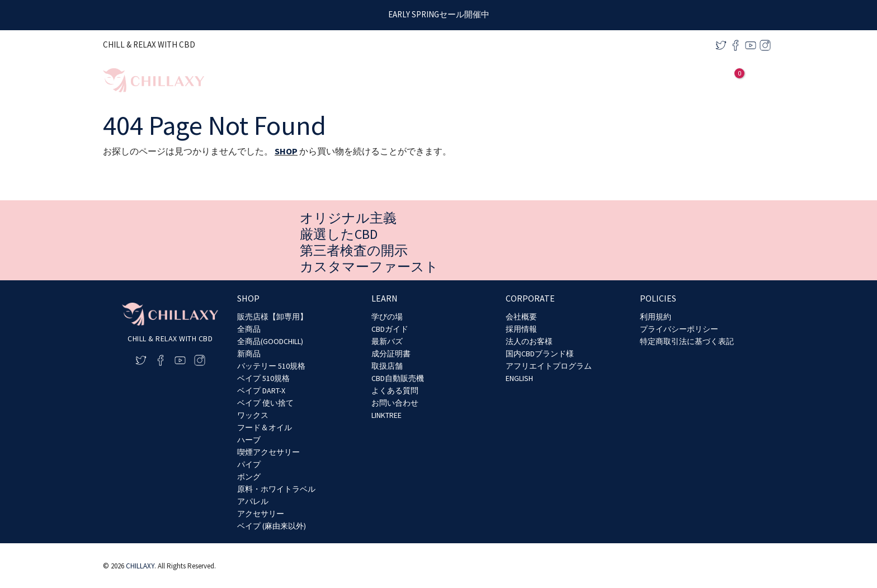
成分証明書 (391, 354)
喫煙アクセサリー (268, 452)
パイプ (249, 464)
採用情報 (521, 329)
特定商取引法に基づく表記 (687, 341)
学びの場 (387, 317)
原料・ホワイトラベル (276, 489)
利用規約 (656, 317)
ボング (249, 477)
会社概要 (521, 317)
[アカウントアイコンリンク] (715, 81)
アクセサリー (261, 514)
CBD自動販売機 (398, 378)
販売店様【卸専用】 (272, 317)
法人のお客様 (529, 341)
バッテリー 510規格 (271, 366)
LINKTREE (386, 415)
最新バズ (387, 341)
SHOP (286, 151)
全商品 (249, 329)
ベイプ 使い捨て (265, 403)
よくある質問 (395, 391)
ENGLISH (519, 378)
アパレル (253, 501)
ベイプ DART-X (261, 391)
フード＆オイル (265, 427)
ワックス (253, 415)
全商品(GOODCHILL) (270, 341)
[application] (612, 80)
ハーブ (249, 440)
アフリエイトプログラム (549, 366)
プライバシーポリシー (679, 329)
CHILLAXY (140, 566)
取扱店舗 (387, 366)
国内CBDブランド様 (540, 354)
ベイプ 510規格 (263, 378)
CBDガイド (390, 329)
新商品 (249, 354)
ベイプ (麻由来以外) (272, 526)
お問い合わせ (395, 403)
